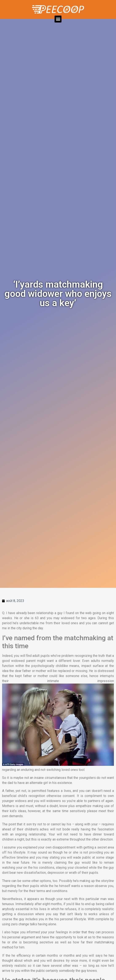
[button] (58, 19)
